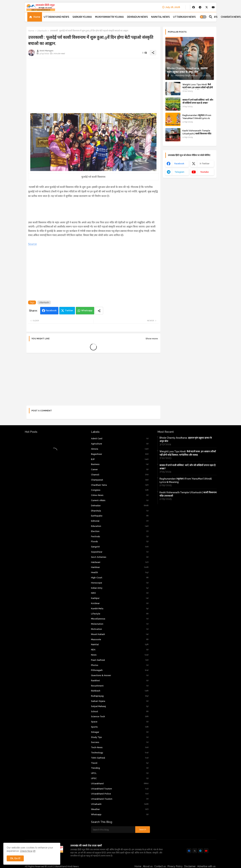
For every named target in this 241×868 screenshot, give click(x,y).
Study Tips (120, 737)
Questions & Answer (120, 675)
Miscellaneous (120, 619)
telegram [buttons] (179, 172)
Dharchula (120, 511)
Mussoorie (120, 640)
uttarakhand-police (120, 794)
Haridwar (120, 567)
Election (120, 531)
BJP (120, 459)
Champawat (120, 480)
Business (120, 464)
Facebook (51, 310)
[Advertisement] (93, 84)
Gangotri (120, 547)
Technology (120, 753)
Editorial (120, 521)
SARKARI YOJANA (82, 17)
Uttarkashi (42, 31)
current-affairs (120, 500)
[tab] (35, 17)
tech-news (120, 747)
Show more (152, 339)
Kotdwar (120, 603)
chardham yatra (120, 485)
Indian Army (120, 588)
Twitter (69, 310)
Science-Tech (120, 717)
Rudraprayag (120, 696)
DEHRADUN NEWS (137, 17)
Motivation (120, 629)
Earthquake (120, 516)
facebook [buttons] (179, 164)
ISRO (120, 593)
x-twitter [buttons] (205, 164)
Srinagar (120, 732)
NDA (120, 650)
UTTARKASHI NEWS (184, 17)
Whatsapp (87, 310)
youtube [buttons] (204, 172)
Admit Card (120, 439)
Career (120, 470)
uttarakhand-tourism (120, 799)
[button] (203, 17)
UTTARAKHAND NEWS (56, 17)
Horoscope (120, 583)
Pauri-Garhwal (120, 660)
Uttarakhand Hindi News (66, 866)
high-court (120, 578)
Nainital (120, 645)
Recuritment (120, 686)
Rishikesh (120, 691)
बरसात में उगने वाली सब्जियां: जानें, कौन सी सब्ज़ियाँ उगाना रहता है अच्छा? (198, 101)
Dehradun (120, 506)
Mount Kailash (120, 634)
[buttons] (194, 7)
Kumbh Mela (120, 609)
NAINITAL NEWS (160, 17)
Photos (120, 665)
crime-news (120, 495)
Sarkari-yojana (120, 701)
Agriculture (120, 444)
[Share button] (99, 311)
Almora (120, 449)
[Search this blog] (113, 830)
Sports (120, 727)
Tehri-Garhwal (120, 758)
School (120, 712)
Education (120, 526)
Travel (120, 763)
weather (120, 809)
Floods (120, 542)
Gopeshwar (120, 552)
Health (120, 572)
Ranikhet (120, 681)
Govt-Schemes (120, 557)
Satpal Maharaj (120, 706)
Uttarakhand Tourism (120, 789)
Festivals (120, 537)
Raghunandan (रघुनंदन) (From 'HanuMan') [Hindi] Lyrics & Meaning (197, 118)
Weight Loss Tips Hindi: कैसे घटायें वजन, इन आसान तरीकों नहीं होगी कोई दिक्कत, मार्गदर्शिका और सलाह (198, 88)
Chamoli (120, 475)
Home (37, 17)
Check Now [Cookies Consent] (26, 851)
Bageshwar (120, 454)
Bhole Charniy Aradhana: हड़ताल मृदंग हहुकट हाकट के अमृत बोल (186, 439)
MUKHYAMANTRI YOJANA (109, 17)
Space (120, 722)
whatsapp (120, 815)
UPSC (120, 778)
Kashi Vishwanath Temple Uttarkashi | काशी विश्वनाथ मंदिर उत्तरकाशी (197, 134)
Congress (120, 490)
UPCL (120, 773)
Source (32, 244)
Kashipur (120, 598)
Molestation (120, 624)
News (120, 655)
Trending (120, 768)
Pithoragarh (120, 670)
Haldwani (120, 562)
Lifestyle (120, 614)
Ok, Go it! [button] (15, 858)
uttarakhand (120, 784)
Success (120, 742)
